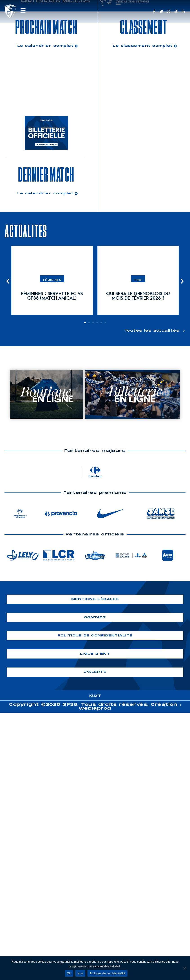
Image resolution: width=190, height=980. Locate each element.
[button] (8, 281)
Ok (69, 973)
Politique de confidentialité (107, 973)
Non (80, 973)
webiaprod (95, 708)
